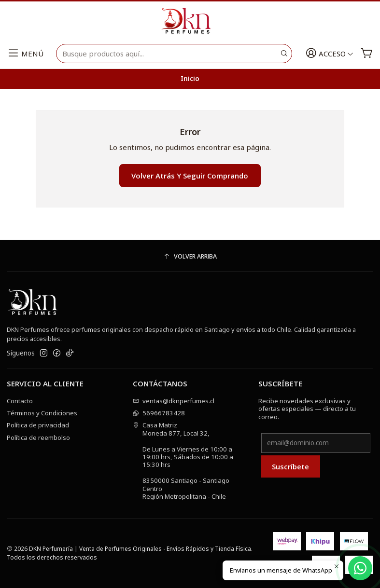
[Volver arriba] (190, 257)
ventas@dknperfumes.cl (174, 401)
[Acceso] (330, 54)
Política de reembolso (38, 438)
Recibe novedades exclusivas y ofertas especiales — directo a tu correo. (307, 409)
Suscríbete (290, 466)
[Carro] (367, 54)
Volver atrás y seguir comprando (190, 176)
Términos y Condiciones (42, 413)
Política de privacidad (38, 425)
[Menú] (25, 54)
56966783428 (159, 413)
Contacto (20, 401)
